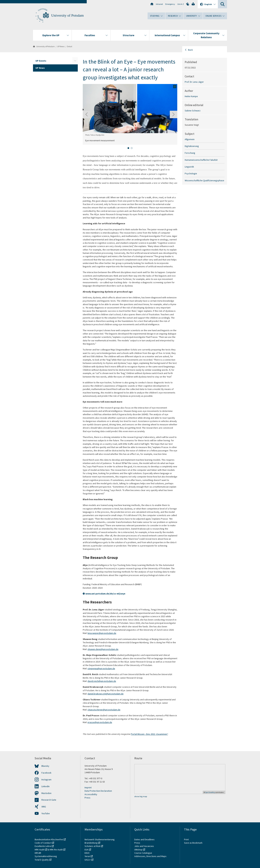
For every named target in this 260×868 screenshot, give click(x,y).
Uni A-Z (181, 4)
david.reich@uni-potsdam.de (102, 681)
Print (186, 839)
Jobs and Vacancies (144, 846)
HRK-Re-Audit (56, 850)
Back (190, 50)
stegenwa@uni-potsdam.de (101, 668)
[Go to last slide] (86, 114)
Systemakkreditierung (46, 856)
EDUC (87, 853)
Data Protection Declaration (98, 791)
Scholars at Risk (92, 846)
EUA (86, 850)
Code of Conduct (43, 843)
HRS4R (38, 853)
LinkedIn (46, 786)
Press (87, 798)
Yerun (87, 856)
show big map (141, 796)
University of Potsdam (67, 15)
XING (44, 807)
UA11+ (88, 860)
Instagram (46, 780)
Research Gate (49, 800)
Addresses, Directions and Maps (150, 856)
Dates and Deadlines (144, 839)
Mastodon (46, 793)
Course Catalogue (143, 853)
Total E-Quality (42, 860)
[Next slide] (174, 114)
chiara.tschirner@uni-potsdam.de (104, 710)
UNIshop (138, 850)
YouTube (46, 813)
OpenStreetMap (210, 792)
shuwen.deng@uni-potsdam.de (103, 649)
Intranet (159, 4)
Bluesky (45, 766)
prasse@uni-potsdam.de (100, 722)
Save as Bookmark (193, 843)
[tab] (128, 148)
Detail (70, 46)
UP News (61, 46)
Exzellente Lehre (43, 846)
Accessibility (91, 794)
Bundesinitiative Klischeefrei (49, 839)
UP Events (41, 61)
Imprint (88, 787)
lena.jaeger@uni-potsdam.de (102, 633)
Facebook (46, 773)
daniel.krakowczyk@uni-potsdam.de (106, 694)
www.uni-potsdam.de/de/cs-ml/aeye (105, 594)
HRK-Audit (40, 850)
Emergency (170, 4)
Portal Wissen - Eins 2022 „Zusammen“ (149, 734)
